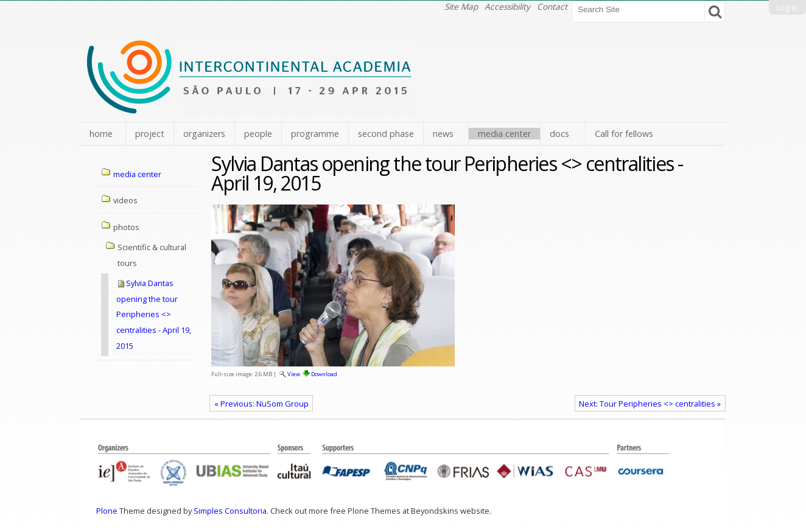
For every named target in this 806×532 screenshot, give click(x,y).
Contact (552, 6)
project (150, 134)
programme (315, 134)
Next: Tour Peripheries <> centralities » (650, 404)
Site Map (461, 6)
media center (504, 134)
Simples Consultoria (230, 511)
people (258, 134)
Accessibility (507, 6)
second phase (386, 134)
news (443, 134)
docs (559, 134)
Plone (107, 511)
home (101, 134)
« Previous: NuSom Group (261, 404)
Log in (787, 7)
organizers (204, 134)
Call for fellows (624, 134)
